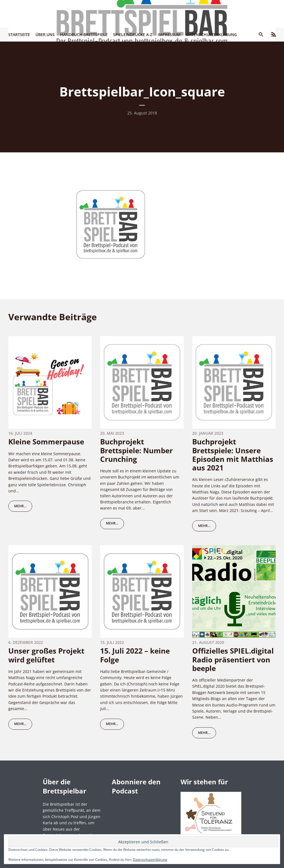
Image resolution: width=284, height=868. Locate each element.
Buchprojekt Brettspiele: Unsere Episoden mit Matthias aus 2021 (233, 455)
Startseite (19, 34)
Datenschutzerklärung (211, 34)
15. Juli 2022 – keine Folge (135, 655)
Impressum (169, 34)
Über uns (45, 34)
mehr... (20, 506)
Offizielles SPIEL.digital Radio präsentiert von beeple (233, 659)
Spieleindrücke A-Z (133, 34)
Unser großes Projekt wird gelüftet (46, 655)
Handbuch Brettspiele (84, 34)
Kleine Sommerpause (46, 442)
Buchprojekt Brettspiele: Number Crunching (136, 450)
